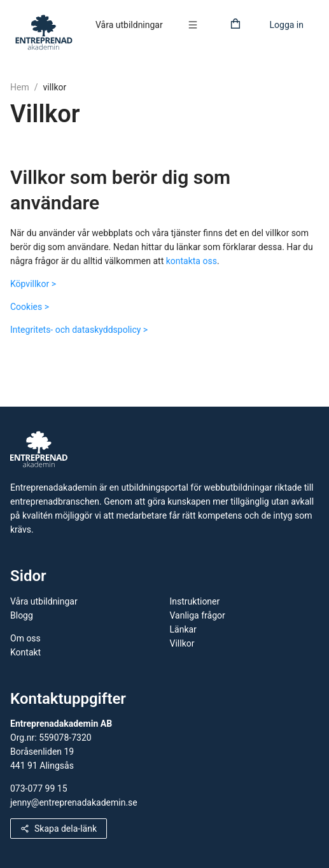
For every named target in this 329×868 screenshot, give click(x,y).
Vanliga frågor (198, 615)
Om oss (25, 638)
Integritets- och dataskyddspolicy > (79, 330)
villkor (54, 87)
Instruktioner (195, 601)
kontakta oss (192, 261)
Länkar (183, 629)
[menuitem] (129, 25)
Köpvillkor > (33, 284)
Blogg (22, 615)
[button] (196, 25)
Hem (20, 87)
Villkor (182, 643)
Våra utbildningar (129, 25)
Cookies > (30, 307)
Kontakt (25, 652)
